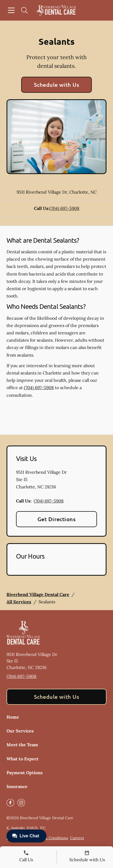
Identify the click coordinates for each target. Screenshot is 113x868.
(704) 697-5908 (64, 208)
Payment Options (25, 773)
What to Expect (23, 759)
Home (13, 717)
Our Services (20, 731)
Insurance (17, 786)
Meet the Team (22, 745)
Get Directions (57, 519)
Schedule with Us (57, 85)
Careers (77, 838)
